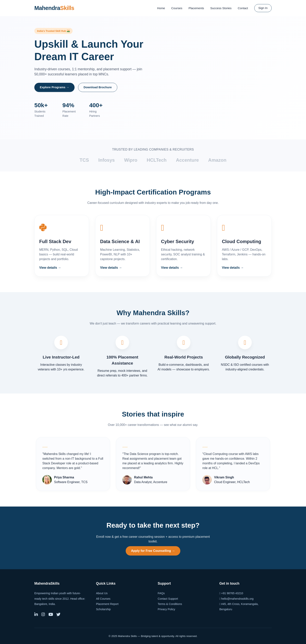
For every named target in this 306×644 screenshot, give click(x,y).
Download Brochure (98, 87)
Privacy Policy (166, 609)
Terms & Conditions (170, 604)
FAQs (161, 593)
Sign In (263, 8)
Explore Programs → (54, 87)
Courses (177, 8)
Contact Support (168, 599)
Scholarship (103, 609)
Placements (196, 8)
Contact (243, 8)
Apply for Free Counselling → (153, 551)
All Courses (103, 599)
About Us (102, 593)
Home (161, 8)
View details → (50, 268)
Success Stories (221, 8)
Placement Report (107, 604)
